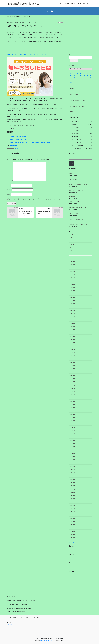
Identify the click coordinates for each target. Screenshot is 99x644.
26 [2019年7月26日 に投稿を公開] (84, 78)
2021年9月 (72, 440)
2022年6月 (72, 411)
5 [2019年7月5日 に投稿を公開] (84, 71)
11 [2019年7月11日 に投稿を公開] (81, 73)
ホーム (9, 617)
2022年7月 (72, 408)
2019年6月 (72, 528)
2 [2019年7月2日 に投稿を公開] (74, 71)
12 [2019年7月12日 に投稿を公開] (84, 73)
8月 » (91, 83)
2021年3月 (72, 460)
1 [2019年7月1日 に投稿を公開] (71, 71)
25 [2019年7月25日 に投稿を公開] (81, 78)
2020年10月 (73, 476)
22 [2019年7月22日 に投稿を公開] (71, 78)
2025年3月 (72, 304)
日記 (71, 247)
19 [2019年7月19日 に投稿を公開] (84, 75)
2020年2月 (72, 502)
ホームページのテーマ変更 (44, 212)
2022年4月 (72, 417)
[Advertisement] (18, 49)
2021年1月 (72, 466)
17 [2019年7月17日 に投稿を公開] (77, 75)
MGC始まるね (14, 145)
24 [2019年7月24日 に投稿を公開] (77, 78)
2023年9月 (72, 362)
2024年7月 (72, 330)
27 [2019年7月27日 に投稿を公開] (87, 78)
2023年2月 (72, 385)
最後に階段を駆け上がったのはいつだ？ (79, 225)
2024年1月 (72, 349)
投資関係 (72, 244)
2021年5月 (72, 453)
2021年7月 (72, 447)
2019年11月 (73, 512)
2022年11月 (73, 395)
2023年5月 (72, 375)
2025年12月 (73, 274)
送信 (72, 164)
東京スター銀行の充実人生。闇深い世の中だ (26, 212)
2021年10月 (73, 437)
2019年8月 (72, 521)
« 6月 (70, 83)
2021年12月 (73, 430)
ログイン (72, 542)
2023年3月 (72, 382)
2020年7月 (72, 486)
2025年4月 (72, 300)
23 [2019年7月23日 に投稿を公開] (74, 78)
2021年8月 (72, 443)
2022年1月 (72, 427)
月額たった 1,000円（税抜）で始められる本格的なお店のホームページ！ (27, 55)
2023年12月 (73, 352)
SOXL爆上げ (73, 112)
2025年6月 (72, 294)
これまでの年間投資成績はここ (17, 612)
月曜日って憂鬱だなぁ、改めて (18, 139)
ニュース (72, 241)
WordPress (42, 640)
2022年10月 (73, 398)
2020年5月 (72, 492)
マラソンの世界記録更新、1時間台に (79, 100)
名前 (9, 185)
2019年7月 (72, 525)
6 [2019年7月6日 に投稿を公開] (87, 71)
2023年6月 (72, 372)
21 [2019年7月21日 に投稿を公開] (91, 75)
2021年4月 (72, 456)
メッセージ (72, 571)
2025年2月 (72, 307)
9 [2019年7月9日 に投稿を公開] (74, 73)
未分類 (61, 22)
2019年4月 (72, 534)
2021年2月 (72, 463)
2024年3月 (72, 343)
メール (9, 190)
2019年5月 (72, 531)
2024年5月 (72, 336)
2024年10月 (73, 320)
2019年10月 (73, 515)
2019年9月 (72, 518)
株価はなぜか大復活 (74, 202)
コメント (10, 181)
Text (72, 154)
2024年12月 (73, 313)
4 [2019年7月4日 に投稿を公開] (81, 71)
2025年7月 (72, 291)
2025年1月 (72, 310)
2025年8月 (72, 287)
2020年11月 (73, 473)
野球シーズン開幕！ (74, 213)
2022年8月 (72, 404)
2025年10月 (73, 281)
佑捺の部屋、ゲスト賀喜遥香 (77, 106)
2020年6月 (72, 489)
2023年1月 (72, 388)
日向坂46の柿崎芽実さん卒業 (18, 136)
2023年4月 (72, 378)
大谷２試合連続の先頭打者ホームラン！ (79, 208)
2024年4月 (72, 339)
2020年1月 (72, 505)
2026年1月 (72, 271)
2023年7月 (72, 369)
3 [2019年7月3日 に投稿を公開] (77, 71)
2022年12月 (73, 391)
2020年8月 (72, 482)
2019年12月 (73, 508)
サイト (8, 194)
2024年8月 (72, 326)
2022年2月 (72, 424)
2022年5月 (72, 414)
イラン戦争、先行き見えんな (76, 219)
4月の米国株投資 (74, 94)
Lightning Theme (49, 640)
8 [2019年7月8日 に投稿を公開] (71, 73)
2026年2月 (72, 268)
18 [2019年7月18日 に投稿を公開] (81, 75)
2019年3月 (72, 538)
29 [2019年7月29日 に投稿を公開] (71, 80)
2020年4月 (72, 495)
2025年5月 (72, 297)
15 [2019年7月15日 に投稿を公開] (71, 75)
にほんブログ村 (11, 625)
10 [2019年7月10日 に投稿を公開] (77, 73)
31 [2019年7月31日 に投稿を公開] (77, 80)
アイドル (72, 234)
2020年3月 (72, 499)
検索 (70, 54)
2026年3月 (72, 265)
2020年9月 (72, 479)
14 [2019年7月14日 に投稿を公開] (91, 73)
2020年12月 (73, 469)
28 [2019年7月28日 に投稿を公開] (91, 78)
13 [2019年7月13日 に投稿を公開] (87, 73)
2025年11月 (73, 278)
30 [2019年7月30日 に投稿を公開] (74, 80)
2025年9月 (72, 284)
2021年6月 (72, 450)
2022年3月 (72, 421)
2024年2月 (72, 346)
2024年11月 (73, 317)
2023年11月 (73, 356)
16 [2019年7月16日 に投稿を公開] (74, 75)
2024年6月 (72, 333)
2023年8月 (72, 365)
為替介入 (72, 89)
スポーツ (72, 238)
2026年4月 (72, 261)
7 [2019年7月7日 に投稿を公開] (91, 71)
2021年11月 (73, 434)
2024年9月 (72, 323)
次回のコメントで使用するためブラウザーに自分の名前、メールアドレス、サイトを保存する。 (34, 199)
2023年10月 (73, 359)
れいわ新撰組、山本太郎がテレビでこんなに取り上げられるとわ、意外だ (30, 142)
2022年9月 (72, 401)
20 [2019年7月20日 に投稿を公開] (87, 75)
